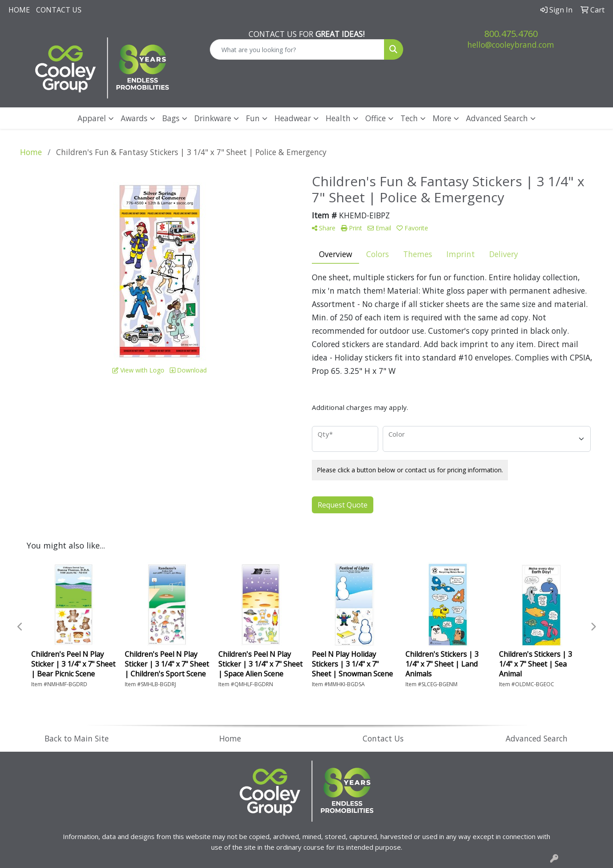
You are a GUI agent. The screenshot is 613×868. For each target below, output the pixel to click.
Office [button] (376, 118)
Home (19, 10)
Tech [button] (409, 118)
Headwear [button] (293, 118)
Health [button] (338, 118)
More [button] (442, 118)
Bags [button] (171, 118)
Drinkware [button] (213, 118)
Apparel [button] (92, 118)
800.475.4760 (511, 34)
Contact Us (59, 10)
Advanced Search (497, 118)
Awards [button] (134, 118)
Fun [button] (253, 118)
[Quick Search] (297, 49)
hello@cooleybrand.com (511, 45)
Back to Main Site (77, 738)
